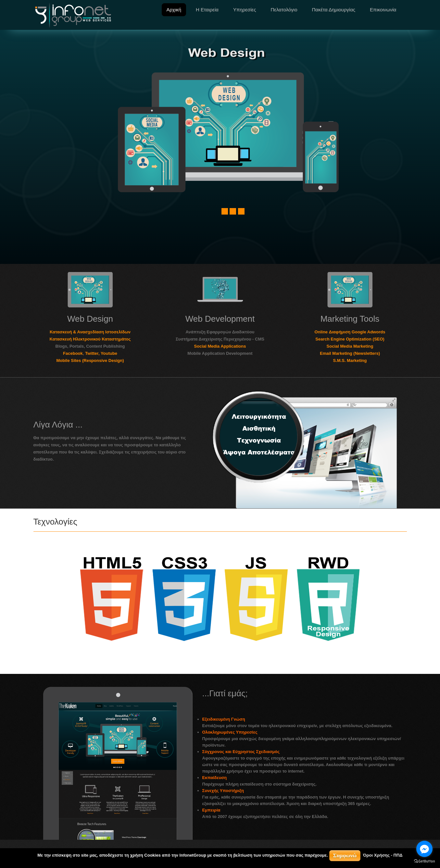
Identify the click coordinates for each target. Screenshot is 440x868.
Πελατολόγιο (284, 10)
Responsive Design (363, 207)
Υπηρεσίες (245, 10)
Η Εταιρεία (207, 10)
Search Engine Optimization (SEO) (350, 339)
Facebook (73, 353)
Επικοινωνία (383, 10)
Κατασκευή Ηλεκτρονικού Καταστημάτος (90, 339)
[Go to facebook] (424, 849)
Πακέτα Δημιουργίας (334, 10)
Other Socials (75, 218)
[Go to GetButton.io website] (424, 861)
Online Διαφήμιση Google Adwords (350, 332)
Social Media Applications (220, 346)
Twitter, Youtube (101, 353)
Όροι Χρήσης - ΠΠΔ (383, 855)
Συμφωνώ (345, 856)
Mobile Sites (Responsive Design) (90, 360)
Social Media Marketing (350, 346)
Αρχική (174, 10)
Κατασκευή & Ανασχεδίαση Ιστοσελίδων (90, 332)
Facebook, (75, 204)
